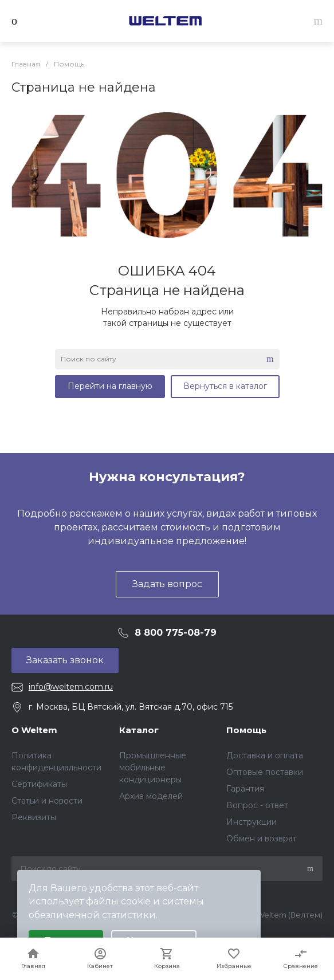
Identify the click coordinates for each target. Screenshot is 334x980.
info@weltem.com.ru (71, 687)
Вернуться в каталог (225, 386)
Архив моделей (151, 796)
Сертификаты (39, 784)
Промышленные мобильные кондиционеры (153, 768)
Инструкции (252, 822)
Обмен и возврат (262, 839)
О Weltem (34, 730)
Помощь (246, 730)
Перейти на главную (110, 386)
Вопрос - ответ (257, 805)
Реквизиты (34, 817)
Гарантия (245, 789)
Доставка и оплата (265, 755)
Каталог (139, 730)
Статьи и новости (47, 801)
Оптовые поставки (265, 772)
